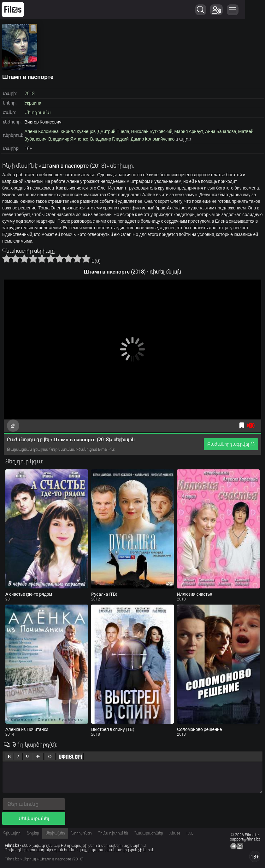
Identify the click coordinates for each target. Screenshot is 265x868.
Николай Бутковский (152, 131)
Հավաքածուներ (149, 833)
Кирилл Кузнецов (78, 131)
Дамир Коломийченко (153, 139)
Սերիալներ (55, 833)
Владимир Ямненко (68, 139)
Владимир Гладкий (109, 139)
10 (86, 258)
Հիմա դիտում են (113, 833)
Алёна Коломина (42, 131)
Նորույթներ (82, 833)
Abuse (175, 833)
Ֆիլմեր (33, 833)
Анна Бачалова (221, 131)
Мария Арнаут (189, 131)
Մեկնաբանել (34, 818)
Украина (33, 103)
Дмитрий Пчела (113, 131)
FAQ (190, 833)
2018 (30, 93)
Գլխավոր (12, 833)
